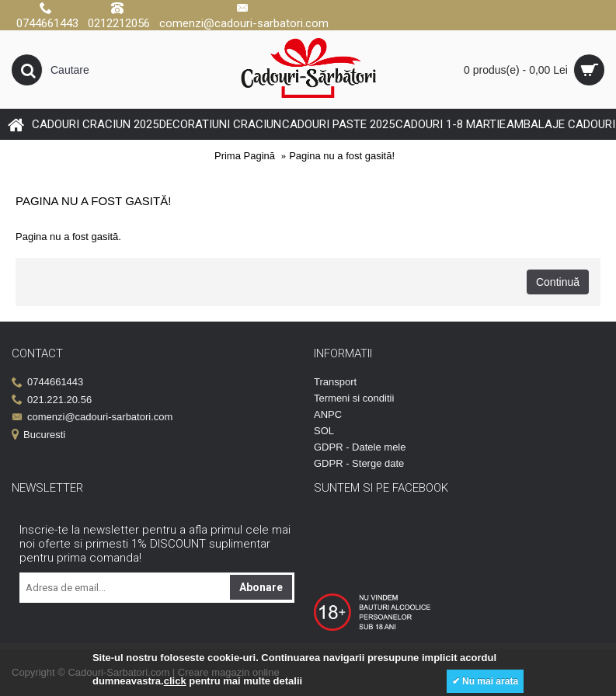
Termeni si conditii (354, 398)
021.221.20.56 (52, 400)
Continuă (558, 282)
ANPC (328, 414)
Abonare (261, 587)
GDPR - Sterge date (359, 463)
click (175, 681)
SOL (324, 431)
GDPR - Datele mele (360, 447)
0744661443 (47, 383)
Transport (335, 382)
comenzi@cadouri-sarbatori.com (92, 418)
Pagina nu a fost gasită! (342, 156)
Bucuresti (38, 435)
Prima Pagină (245, 156)
